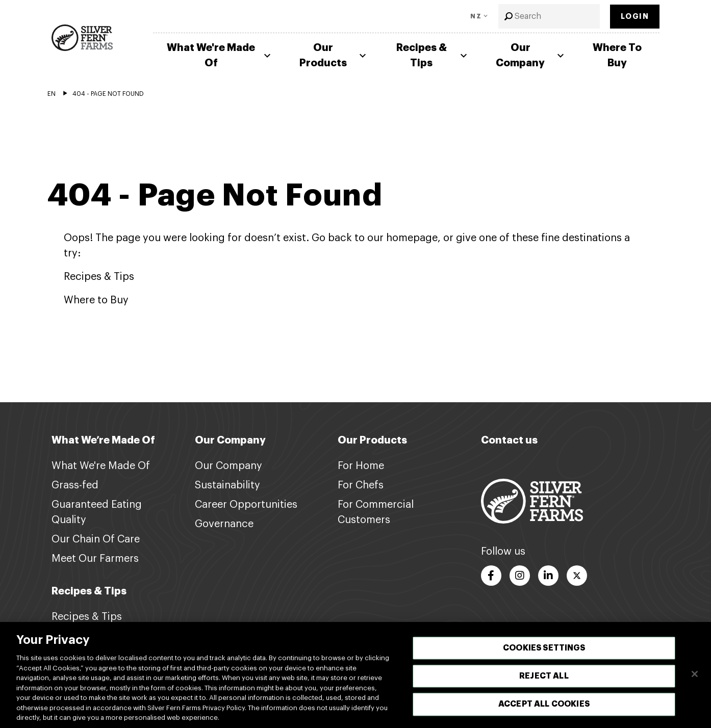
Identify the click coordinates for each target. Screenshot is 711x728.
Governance (224, 524)
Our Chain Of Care (96, 539)
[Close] (695, 674)
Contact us (509, 440)
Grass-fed (75, 485)
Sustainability (227, 485)
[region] (355, 675)
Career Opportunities (246, 505)
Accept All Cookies (544, 704)
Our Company (531, 55)
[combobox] (549, 16)
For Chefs (361, 485)
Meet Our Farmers (95, 559)
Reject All (544, 676)
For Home (361, 466)
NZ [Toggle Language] (476, 16)
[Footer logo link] (532, 501)
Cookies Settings (544, 648)
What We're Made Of (220, 55)
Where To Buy (617, 55)
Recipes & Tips (433, 55)
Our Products (334, 55)
